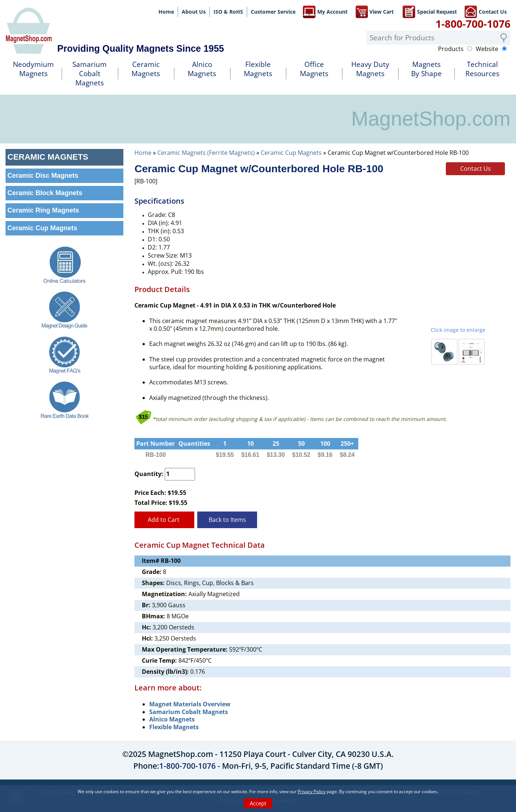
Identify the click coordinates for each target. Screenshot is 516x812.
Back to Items (227, 520)
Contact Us (486, 11)
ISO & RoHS (228, 12)
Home (166, 12)
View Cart (374, 11)
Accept (258, 803)
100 (325, 444)
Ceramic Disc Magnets (43, 176)
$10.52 (301, 455)
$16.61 (250, 455)
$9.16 (325, 455)
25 (276, 444)
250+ (347, 444)
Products (451, 49)
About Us (194, 12)
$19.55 (225, 455)
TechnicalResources (482, 69)
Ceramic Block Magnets (45, 193)
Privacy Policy (312, 791)
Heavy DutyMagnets (370, 69)
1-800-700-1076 (473, 24)
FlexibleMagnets (258, 69)
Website (487, 49)
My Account (325, 11)
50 (301, 444)
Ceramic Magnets (146, 69)
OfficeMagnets (314, 69)
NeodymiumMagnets (33, 69)
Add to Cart (164, 520)
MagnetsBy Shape (426, 69)
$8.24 (347, 455)
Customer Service (273, 12)
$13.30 (276, 455)
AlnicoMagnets (202, 69)
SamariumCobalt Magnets (90, 73)
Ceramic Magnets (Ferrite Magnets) (206, 153)
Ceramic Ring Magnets (43, 210)
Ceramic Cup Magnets (291, 153)
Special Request (430, 11)
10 (250, 444)
